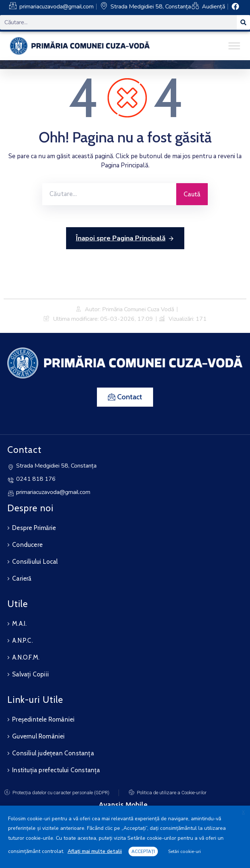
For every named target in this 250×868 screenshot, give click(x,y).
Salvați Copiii (30, 674)
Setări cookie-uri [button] (184, 851)
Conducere (27, 545)
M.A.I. (19, 624)
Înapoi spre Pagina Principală (125, 239)
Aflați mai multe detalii (95, 851)
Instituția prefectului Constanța (56, 770)
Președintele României (43, 719)
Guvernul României (38, 736)
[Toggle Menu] (234, 46)
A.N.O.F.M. (26, 657)
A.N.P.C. (22, 640)
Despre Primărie (34, 528)
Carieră (22, 578)
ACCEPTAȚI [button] (143, 851)
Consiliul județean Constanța (53, 753)
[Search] (243, 22)
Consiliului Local (35, 562)
